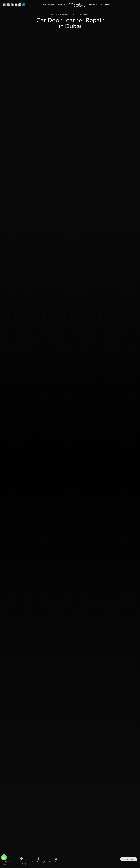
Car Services (48, 5)
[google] (20, 5)
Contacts (106, 5)
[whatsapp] (8, 5)
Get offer (129, 859)
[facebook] (24, 5)
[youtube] (16, 5)
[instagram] (4, 5)
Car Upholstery (64, 15)
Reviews (61, 5)
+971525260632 (135, 5)
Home (53, 15)
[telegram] (12, 5)
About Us (93, 5)
